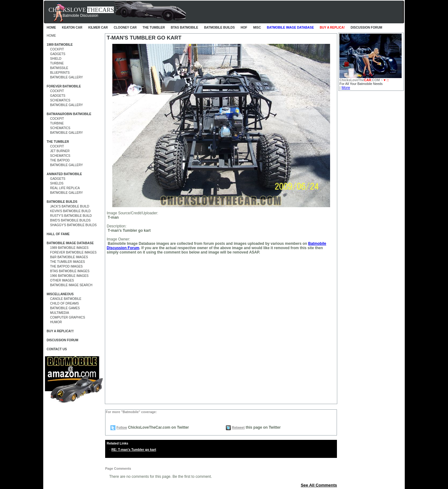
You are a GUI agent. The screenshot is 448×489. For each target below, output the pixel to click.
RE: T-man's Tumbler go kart (134, 449)
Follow (122, 427)
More (346, 88)
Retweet (238, 427)
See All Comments (319, 485)
